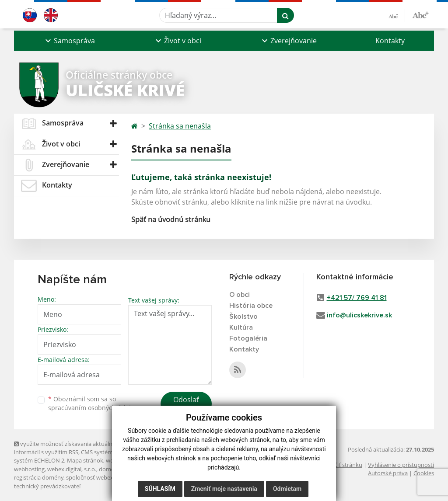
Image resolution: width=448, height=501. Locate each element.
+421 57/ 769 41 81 (357, 298)
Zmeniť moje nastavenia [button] (224, 489)
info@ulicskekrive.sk (359, 315)
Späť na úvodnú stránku (171, 219)
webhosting (29, 469)
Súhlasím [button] (160, 489)
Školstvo (243, 317)
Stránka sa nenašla (180, 126)
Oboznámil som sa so (93, 404)
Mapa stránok (85, 460)
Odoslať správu (186, 405)
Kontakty (390, 41)
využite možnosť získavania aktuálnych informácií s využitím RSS (68, 448)
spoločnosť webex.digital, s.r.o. (106, 477)
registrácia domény (39, 477)
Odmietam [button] (287, 489)
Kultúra (241, 327)
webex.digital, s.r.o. (72, 469)
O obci (240, 295)
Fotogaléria (248, 338)
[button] (69, 41)
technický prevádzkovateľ (47, 486)
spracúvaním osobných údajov (93, 408)
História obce (251, 306)
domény (110, 469)
